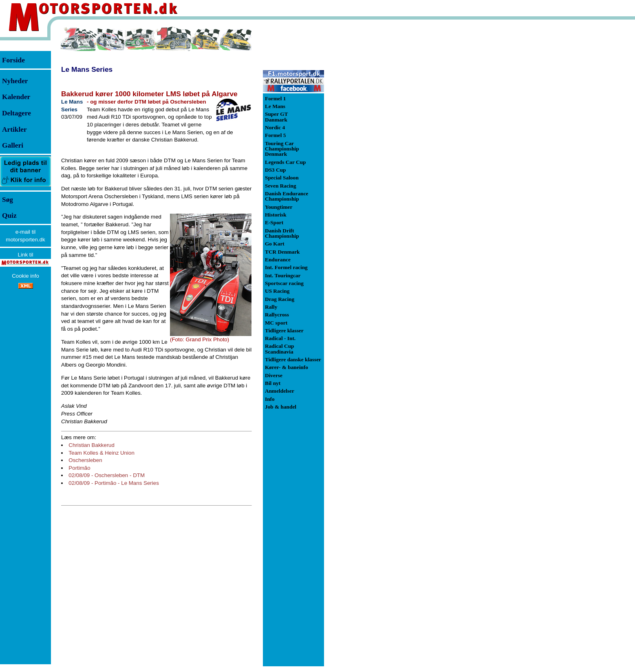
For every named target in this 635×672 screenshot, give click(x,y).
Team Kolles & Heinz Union (101, 453)
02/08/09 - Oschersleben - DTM (107, 475)
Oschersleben (85, 460)
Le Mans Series (87, 69)
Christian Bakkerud (92, 445)
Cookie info (25, 276)
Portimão (79, 468)
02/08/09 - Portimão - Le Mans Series (114, 483)
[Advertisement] (367, 148)
